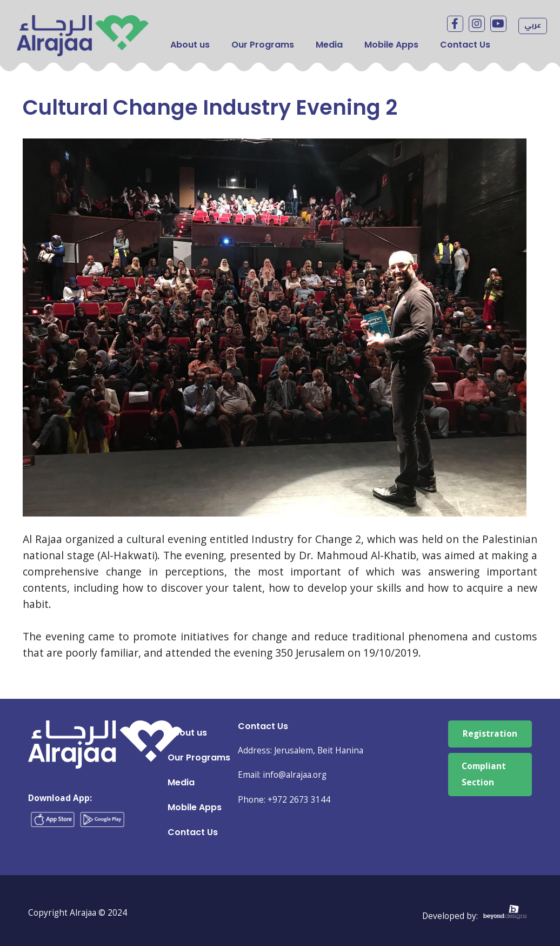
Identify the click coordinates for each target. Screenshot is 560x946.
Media (329, 45)
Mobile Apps (391, 45)
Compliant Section (484, 774)
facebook (455, 24)
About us (190, 45)
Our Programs (263, 45)
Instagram (477, 24)
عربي (533, 25)
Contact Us (465, 45)
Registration (490, 734)
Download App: (60, 798)
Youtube (498, 24)
